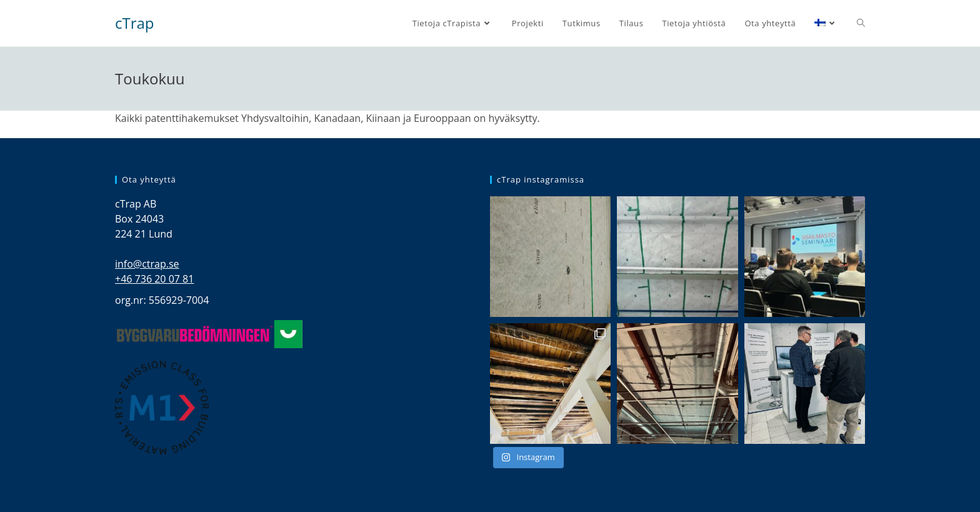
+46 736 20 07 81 (154, 279)
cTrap (135, 23)
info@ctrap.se (147, 264)
